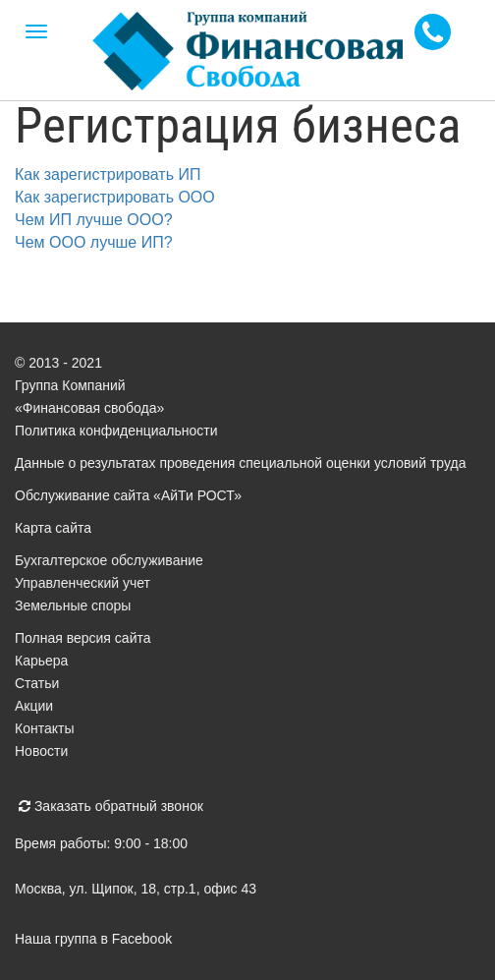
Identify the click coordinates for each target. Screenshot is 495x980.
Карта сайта (53, 528)
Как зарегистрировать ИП (108, 174)
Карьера (41, 661)
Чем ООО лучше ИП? (94, 242)
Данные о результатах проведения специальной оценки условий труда (240, 463)
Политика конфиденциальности (116, 431)
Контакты (44, 728)
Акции (34, 706)
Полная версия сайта (83, 638)
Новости (41, 751)
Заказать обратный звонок (111, 806)
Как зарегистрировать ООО (115, 197)
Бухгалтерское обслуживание (109, 560)
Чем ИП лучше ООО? (94, 220)
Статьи (37, 683)
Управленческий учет (82, 583)
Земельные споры (73, 605)
